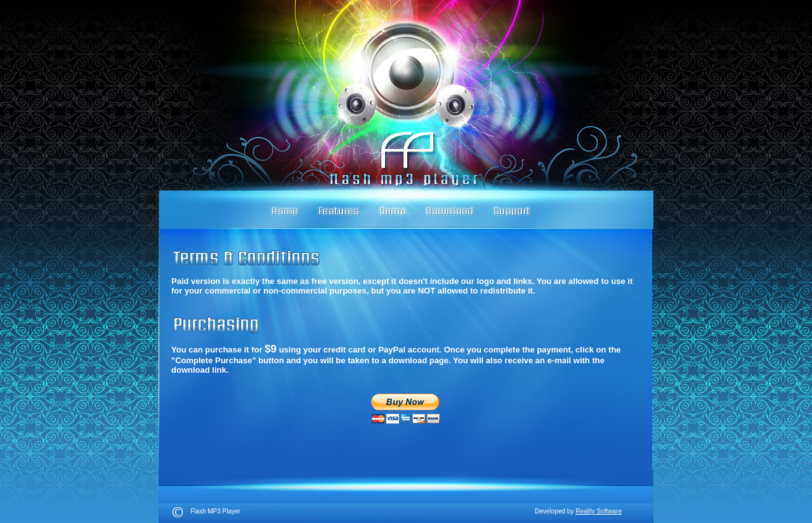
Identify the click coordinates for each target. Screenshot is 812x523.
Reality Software (599, 511)
